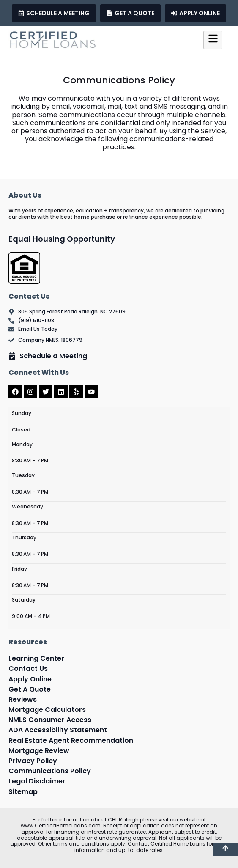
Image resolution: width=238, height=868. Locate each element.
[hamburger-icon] (213, 40)
